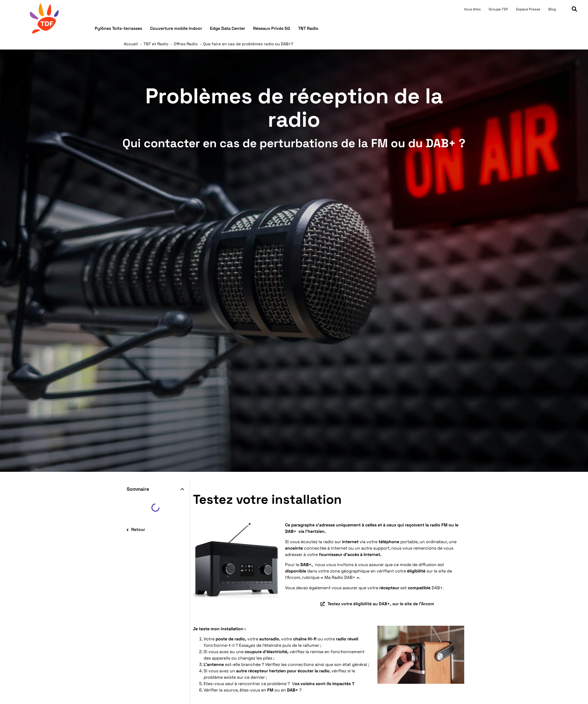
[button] (574, 9)
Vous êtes (472, 9)
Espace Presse (528, 9)
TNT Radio (308, 28)
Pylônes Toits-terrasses (118, 28)
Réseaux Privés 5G (272, 28)
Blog (552, 9)
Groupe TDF (498, 9)
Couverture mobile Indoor (176, 28)
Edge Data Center (228, 28)
